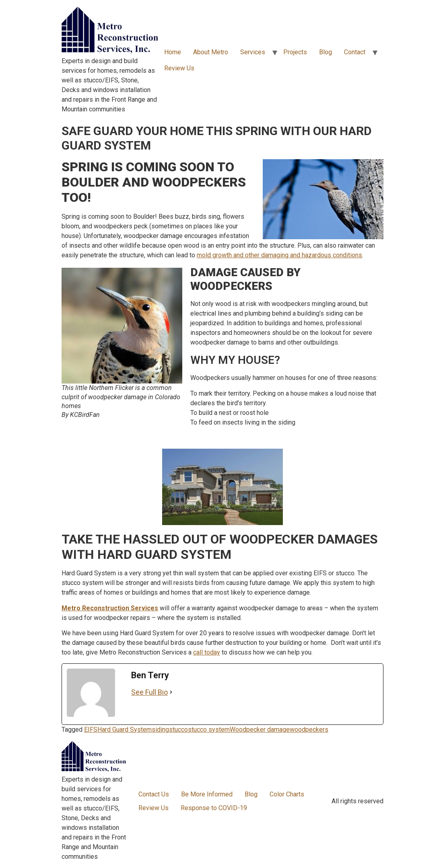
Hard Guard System (125, 729)
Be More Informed (207, 794)
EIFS (91, 729)
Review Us (179, 68)
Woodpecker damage (260, 729)
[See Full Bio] (171, 692)
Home (173, 52)
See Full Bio (149, 692)
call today (207, 652)
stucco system (209, 729)
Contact (355, 52)
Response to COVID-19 (214, 808)
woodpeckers (309, 729)
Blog (326, 52)
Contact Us (154, 794)
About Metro (211, 52)
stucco (178, 729)
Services (253, 52)
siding (160, 729)
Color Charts (287, 794)
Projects (295, 52)
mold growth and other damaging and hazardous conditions (279, 255)
